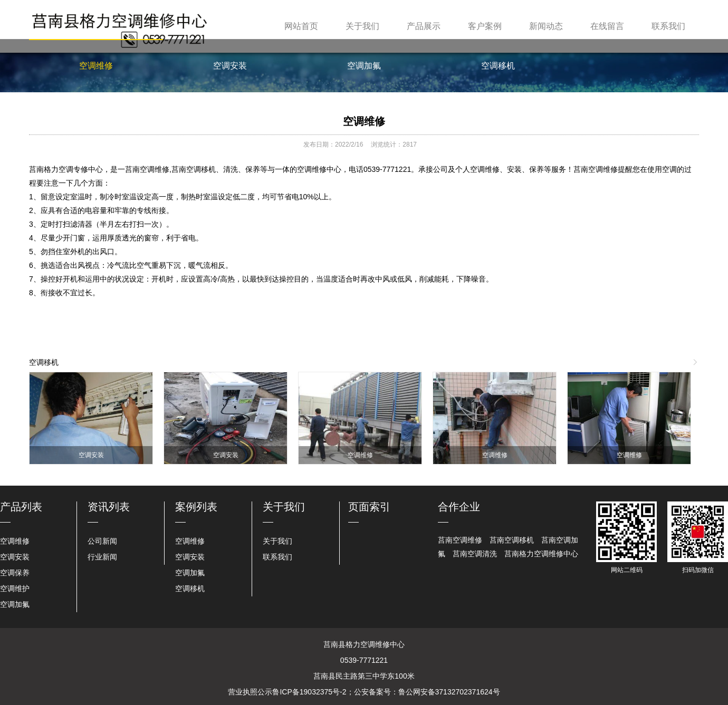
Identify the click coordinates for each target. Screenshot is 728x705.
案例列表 (196, 507)
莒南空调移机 (512, 540)
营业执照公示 (250, 692)
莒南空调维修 (460, 540)
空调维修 (96, 66)
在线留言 (607, 26)
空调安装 (230, 66)
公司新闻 (102, 541)
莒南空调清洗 (475, 554)
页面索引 (369, 507)
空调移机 (498, 66)
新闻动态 (546, 26)
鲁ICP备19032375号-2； (313, 692)
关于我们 (362, 26)
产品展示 (424, 26)
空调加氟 (364, 66)
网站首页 (301, 26)
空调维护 (15, 588)
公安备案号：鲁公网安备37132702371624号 (427, 692)
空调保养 (15, 573)
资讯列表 (109, 507)
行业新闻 (102, 557)
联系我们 (668, 26)
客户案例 (485, 26)
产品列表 (21, 507)
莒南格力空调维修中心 (541, 554)
